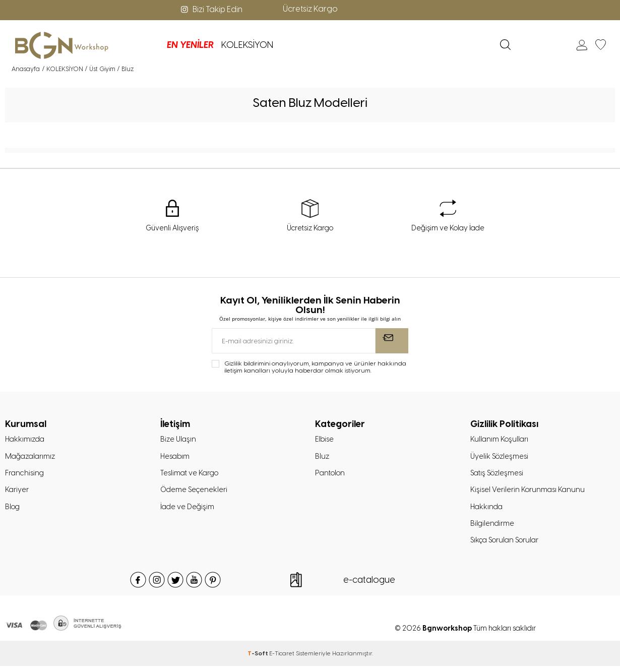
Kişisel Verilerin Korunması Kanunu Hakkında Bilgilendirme (529, 511)
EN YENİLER (138, 45)
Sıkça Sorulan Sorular (507, 546)
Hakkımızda (26, 440)
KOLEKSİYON (195, 45)
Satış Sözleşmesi (499, 475)
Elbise (325, 440)
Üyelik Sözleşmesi (501, 458)
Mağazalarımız (32, 458)
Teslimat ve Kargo (191, 475)
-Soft (258, 659)
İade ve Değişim (188, 511)
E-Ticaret (282, 659)
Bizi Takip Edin (211, 9)
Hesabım (176, 458)
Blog (13, 511)
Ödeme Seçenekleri (195, 493)
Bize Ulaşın (179, 440)
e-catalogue (369, 586)
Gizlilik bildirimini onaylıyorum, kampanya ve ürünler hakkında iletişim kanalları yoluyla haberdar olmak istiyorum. (315, 368)
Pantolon (331, 475)
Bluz (322, 458)
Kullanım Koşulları (500, 440)
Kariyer (17, 493)
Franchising (25, 475)
